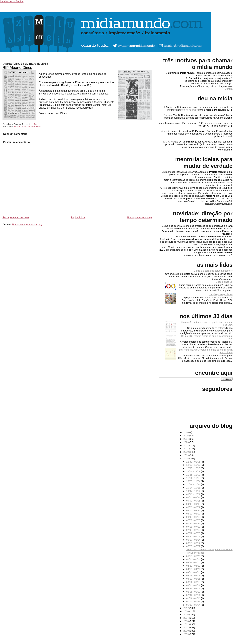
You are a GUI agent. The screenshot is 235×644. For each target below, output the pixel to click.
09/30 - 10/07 (194, 494)
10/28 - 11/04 (194, 481)
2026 (186, 432)
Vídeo (164, 131)
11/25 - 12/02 (194, 475)
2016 (186, 611)
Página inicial (78, 218)
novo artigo (192, 110)
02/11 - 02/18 (194, 592)
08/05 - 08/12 (194, 517)
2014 (186, 618)
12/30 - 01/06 (194, 462)
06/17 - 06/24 (194, 540)
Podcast (168, 115)
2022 (186, 445)
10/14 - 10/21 (194, 488)
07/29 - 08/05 (194, 520)
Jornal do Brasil (34, 126)
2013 (186, 621)
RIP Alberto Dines (17, 67)
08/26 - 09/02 (194, 507)
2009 (186, 634)
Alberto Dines (20, 126)
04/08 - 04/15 (194, 572)
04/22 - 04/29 (194, 566)
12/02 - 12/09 (194, 471)
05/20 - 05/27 (194, 546)
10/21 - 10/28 (194, 484)
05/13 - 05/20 (194, 556)
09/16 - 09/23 (194, 497)
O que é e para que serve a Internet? (213, 271)
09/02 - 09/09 (194, 504)
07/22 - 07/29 (194, 523)
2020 (186, 452)
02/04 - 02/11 (194, 595)
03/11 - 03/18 (194, 582)
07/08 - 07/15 (194, 530)
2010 (186, 631)
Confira (229, 89)
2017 (186, 608)
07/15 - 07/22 (194, 527)
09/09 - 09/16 (194, 501)
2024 (186, 439)
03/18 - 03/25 (194, 579)
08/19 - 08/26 (194, 510)
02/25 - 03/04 (194, 589)
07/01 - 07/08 (194, 533)
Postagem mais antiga (140, 218)
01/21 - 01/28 (194, 598)
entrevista (212, 123)
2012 (186, 624)
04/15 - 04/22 (194, 569)
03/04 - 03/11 (194, 585)
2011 (186, 627)
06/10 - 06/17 (194, 543)
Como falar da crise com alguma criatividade (209, 549)
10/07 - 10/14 (194, 491)
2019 (186, 455)
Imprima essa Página (12, 1)
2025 (186, 436)
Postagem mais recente (16, 218)
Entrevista (168, 142)
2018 (186, 458)
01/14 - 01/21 (194, 602)
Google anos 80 (224, 282)
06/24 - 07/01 (194, 536)
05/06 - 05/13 (194, 559)
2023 (186, 442)
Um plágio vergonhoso (221, 294)
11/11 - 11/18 (194, 478)
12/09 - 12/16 (194, 468)
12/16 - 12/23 (194, 465)
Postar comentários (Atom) (27, 225)
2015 (186, 615)
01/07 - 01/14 (194, 605)
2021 (186, 449)
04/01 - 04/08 (194, 576)
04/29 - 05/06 (194, 562)
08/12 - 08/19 (194, 514)
